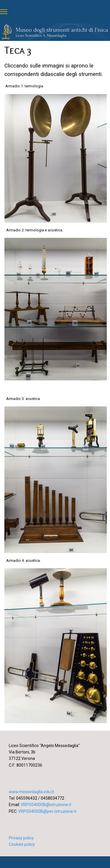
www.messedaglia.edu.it (31, 792)
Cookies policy (22, 844)
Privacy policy (21, 838)
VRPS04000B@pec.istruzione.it (47, 811)
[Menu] (4, 12)
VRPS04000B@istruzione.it (46, 805)
